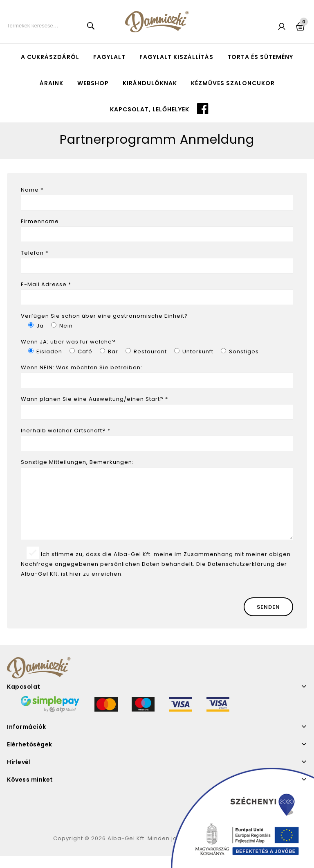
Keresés (91, 26)
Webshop (93, 83)
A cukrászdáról (50, 57)
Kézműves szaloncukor (233, 83)
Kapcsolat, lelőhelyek (150, 109)
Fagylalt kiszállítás (176, 57)
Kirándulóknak (150, 83)
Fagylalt (109, 57)
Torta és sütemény (260, 57)
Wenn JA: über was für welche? (68, 342)
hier (75, 586)
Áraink (52, 83)
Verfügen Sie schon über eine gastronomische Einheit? (104, 316)
